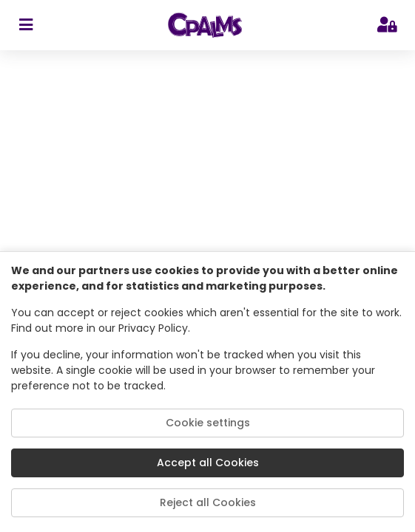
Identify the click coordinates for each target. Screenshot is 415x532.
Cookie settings (208, 423)
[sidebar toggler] (26, 25)
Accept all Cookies (208, 463)
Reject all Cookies (208, 502)
